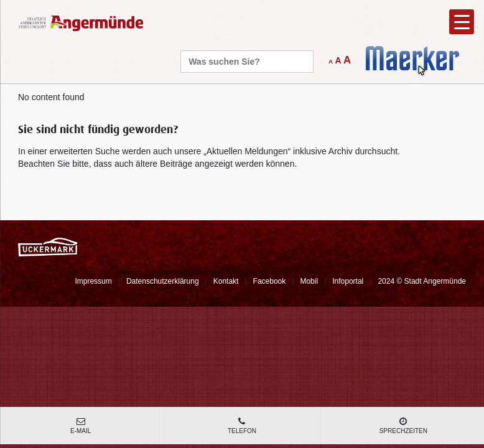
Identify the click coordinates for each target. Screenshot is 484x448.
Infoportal (348, 281)
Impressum (93, 281)
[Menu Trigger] (462, 22)
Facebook (270, 281)
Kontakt (226, 281)
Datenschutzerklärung (163, 281)
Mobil (309, 281)
